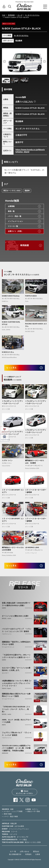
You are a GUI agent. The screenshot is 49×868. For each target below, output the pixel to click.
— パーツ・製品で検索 (10, 817)
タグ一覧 (13, 852)
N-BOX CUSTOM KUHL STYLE (11, 323)
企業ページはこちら (24, 102)
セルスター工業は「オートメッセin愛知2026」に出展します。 (16, 669)
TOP (4, 15)
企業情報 (11, 206)
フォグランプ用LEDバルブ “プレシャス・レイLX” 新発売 (17, 734)
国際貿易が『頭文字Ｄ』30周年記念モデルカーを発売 (16, 643)
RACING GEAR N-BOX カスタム (36, 325)
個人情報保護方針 (15, 854)
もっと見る (12, 368)
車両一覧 (11, 211)
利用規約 (28, 854)
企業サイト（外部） (15, 231)
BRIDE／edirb (7, 619)
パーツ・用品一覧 (15, 216)
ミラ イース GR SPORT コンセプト (13, 491)
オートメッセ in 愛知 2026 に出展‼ (15, 616)
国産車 (27, 191)
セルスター (5, 673)
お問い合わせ (25, 852)
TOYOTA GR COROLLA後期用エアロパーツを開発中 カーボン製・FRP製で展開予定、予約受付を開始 (16, 748)
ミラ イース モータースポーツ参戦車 (36, 491)
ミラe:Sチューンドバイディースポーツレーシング (12, 402)
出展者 (38, 854)
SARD (4, 608)
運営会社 (36, 852)
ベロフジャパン (7, 634)
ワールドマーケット (8, 647)
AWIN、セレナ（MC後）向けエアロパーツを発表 (16, 721)
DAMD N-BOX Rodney (11, 296)
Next (44, 61)
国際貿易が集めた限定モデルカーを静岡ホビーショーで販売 (16, 695)
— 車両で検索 (7, 814)
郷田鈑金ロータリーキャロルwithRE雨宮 (13, 549)
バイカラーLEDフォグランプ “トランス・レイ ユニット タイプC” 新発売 (17, 630)
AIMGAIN (5, 753)
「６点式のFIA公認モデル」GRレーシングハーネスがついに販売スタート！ (16, 656)
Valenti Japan (6, 688)
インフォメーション (15, 221)
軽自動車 (19, 41)
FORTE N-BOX (31, 296)
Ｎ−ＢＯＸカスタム (32, 15)
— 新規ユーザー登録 (33, 811)
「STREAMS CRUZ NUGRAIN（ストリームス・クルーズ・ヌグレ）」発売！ (16, 709)
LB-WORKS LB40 (32, 547)
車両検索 (11, 15)
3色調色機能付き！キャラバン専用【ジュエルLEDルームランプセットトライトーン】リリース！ (17, 683)
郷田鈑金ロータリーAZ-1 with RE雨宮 (35, 462)
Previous (5, 61)
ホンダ (20, 15)
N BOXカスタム (8, 352)
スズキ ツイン (7, 460)
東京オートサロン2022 (12, 191)
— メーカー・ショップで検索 (12, 811)
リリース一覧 (13, 226)
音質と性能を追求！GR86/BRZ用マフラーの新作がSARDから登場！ (16, 604)
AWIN (4, 725)
